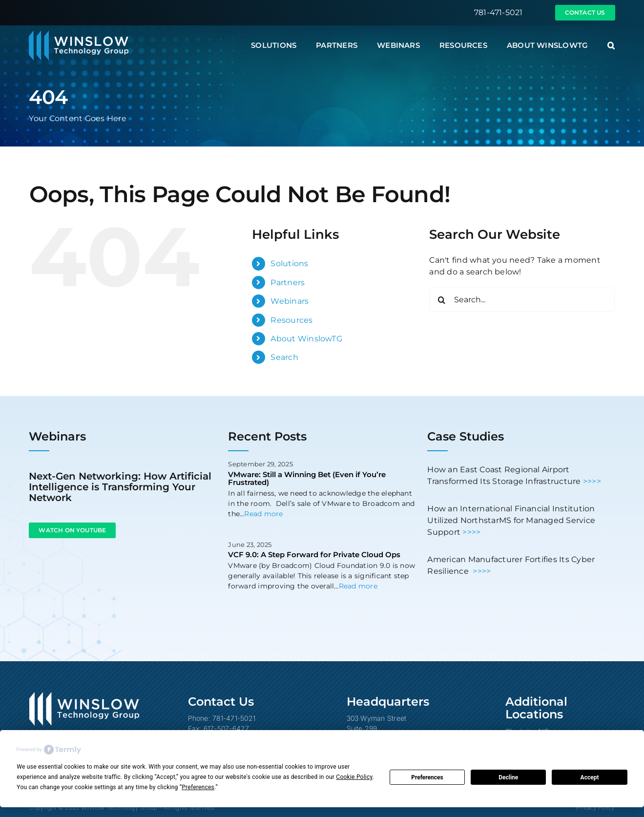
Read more (263, 514)
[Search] (441, 300)
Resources (291, 320)
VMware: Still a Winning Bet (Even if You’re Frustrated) (307, 479)
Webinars (290, 301)
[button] (611, 45)
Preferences (427, 777)
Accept (590, 777)
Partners (288, 283)
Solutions (289, 263)
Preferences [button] (198, 787)
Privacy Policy (595, 807)
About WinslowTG (306, 339)
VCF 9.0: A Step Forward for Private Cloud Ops (314, 555)
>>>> (592, 481)
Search (284, 357)
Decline (508, 777)
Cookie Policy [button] (354, 777)
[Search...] (522, 300)
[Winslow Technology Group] (79, 34)
